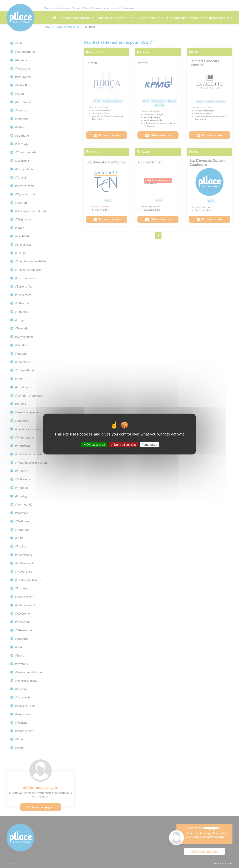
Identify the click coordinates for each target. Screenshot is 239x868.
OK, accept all (94, 445)
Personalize (149, 445)
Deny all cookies (123, 445)
